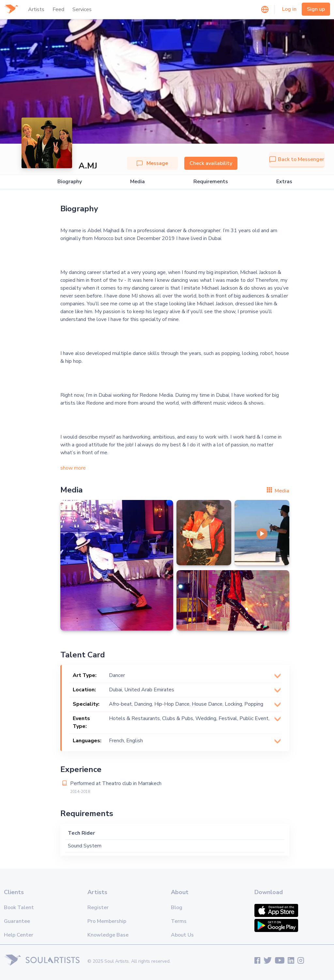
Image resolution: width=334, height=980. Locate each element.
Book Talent (19, 908)
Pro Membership (107, 921)
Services (82, 9)
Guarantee (17, 921)
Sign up (316, 9)
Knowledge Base (108, 935)
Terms (179, 921)
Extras (284, 182)
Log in (289, 9)
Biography (70, 182)
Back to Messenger (297, 159)
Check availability (211, 163)
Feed (58, 9)
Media (137, 182)
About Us (182, 935)
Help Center (19, 935)
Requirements (211, 182)
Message (152, 163)
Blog (177, 908)
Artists (36, 9)
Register (98, 908)
